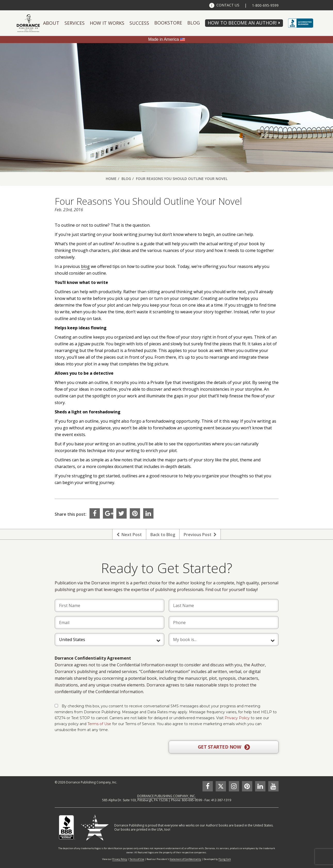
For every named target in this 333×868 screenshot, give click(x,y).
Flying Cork (225, 859)
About (51, 23)
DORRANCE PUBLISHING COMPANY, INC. (166, 796)
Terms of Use (99, 724)
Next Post (129, 535)
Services (75, 23)
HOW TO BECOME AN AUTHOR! (242, 23)
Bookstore (168, 23)
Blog (194, 23)
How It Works (107, 23)
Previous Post (200, 535)
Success (139, 23)
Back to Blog (163, 535)
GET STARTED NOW (224, 747)
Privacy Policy (237, 718)
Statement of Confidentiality (185, 859)
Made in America (163, 39)
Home (111, 179)
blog (85, 266)
